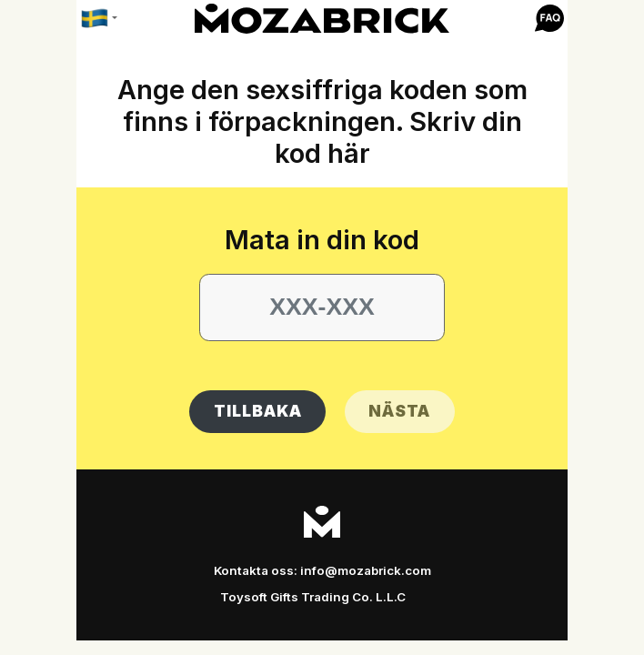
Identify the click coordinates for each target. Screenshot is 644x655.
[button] (549, 19)
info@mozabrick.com (366, 570)
